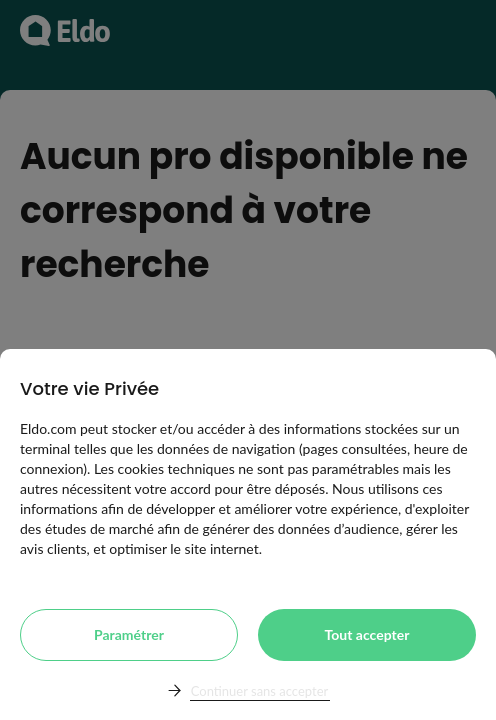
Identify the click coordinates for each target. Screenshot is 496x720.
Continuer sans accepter (259, 691)
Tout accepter (367, 634)
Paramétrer (129, 634)
